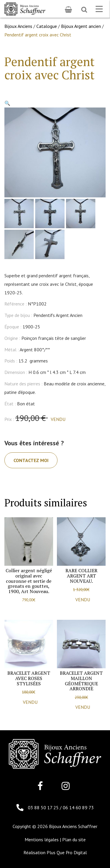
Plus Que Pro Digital (67, 852)
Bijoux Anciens (18, 26)
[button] (7, 103)
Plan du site (74, 840)
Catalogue (47, 26)
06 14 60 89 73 (78, 807)
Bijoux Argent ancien (81, 26)
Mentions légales (42, 840)
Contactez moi (31, 460)
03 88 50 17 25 (44, 807)
